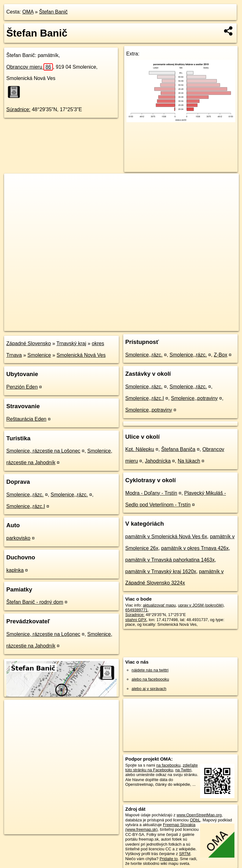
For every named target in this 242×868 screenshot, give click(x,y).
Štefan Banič (53, 12)
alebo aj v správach (149, 689)
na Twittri (183, 770)
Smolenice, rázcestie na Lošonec (43, 451)
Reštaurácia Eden (26, 419)
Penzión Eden (22, 387)
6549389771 (137, 610)
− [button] (15, 194)
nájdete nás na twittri (150, 670)
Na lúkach (189, 461)
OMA (28, 12)
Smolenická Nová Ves (81, 355)
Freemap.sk (163, 326)
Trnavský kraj (71, 343)
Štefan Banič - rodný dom (35, 602)
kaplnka (15, 570)
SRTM (185, 854)
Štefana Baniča (178, 449)
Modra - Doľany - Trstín (151, 493)
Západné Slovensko (29, 343)
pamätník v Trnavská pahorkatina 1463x (170, 560)
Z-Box (221, 355)
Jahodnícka (158, 461)
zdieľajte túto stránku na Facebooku (162, 768)
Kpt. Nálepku (140, 449)
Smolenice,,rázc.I (26, 506)
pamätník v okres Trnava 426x (195, 548)
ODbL (195, 820)
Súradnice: (18, 109)
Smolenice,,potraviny (195, 398)
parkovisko (18, 538)
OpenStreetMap (130, 326)
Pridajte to (169, 859)
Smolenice (39, 355)
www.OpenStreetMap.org (199, 815)
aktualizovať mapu (159, 605)
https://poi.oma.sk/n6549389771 (211, 326)
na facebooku (168, 765)
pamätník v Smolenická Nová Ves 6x (166, 537)
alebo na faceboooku (150, 679)
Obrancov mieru (30, 67)
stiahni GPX (136, 620)
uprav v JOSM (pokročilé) (201, 605)
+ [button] (15, 184)
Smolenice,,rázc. (25, 495)
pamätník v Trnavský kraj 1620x (161, 571)
